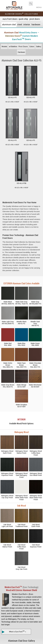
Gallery (39, 47)
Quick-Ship (23, 19)
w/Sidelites (13, 47)
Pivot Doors (35, 19)
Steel (20, 24)
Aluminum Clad (9, 24)
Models (4, 47)
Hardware (36, 24)
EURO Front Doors (10, 19)
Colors (32, 47)
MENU (39, 7)
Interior (27, 24)
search (31, 4)
